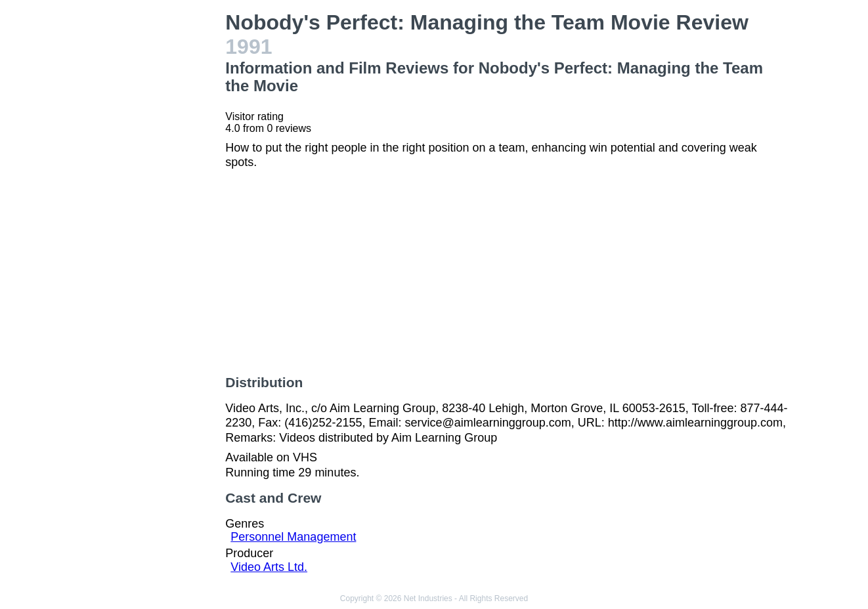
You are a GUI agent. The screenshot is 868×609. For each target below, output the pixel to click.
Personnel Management (293, 537)
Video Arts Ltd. (269, 567)
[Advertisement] (151, 207)
